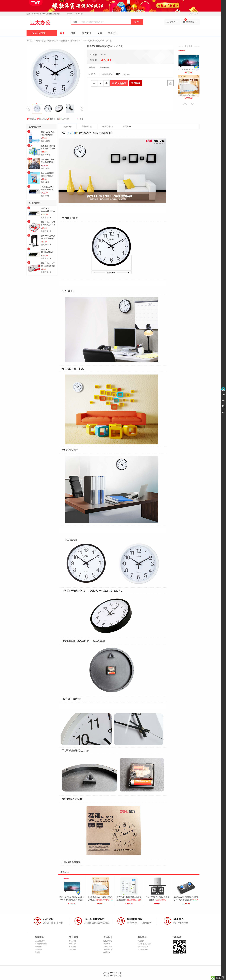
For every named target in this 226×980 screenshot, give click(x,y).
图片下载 (64, 119)
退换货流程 (108, 941)
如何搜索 (38, 947)
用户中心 (194, 14)
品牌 (99, 33)
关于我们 (113, 33)
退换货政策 (108, 947)
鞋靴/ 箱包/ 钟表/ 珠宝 (46, 41)
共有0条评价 (105, 67)
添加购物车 (119, 83)
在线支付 (72, 947)
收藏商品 (31, 119)
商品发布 (141, 941)
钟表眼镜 (63, 41)
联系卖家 (107, 952)
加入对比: (42, 119)
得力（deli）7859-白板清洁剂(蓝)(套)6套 (48, 135)
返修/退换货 (108, 949)
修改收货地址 (143, 947)
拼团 (73, 33)
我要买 (37, 952)
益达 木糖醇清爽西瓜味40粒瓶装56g (47, 176)
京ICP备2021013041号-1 (113, 973)
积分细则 (38, 949)
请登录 (69, 14)
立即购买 (136, 83)
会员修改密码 (143, 949)
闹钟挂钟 (74, 41)
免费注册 (79, 14)
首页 (62, 33)
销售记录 (108, 126)
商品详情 (67, 127)
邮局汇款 (72, 944)
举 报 (80, 119)
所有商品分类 (39, 33)
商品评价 (87, 126)
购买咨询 (127, 126)
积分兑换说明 (40, 941)
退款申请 (107, 944)
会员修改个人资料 (145, 944)
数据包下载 (53, 119)
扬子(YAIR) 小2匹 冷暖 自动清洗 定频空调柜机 (129, 900)
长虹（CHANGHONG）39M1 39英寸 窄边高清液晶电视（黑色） (72, 900)
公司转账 (72, 949)
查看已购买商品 (41, 944)
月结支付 (86, 33)
